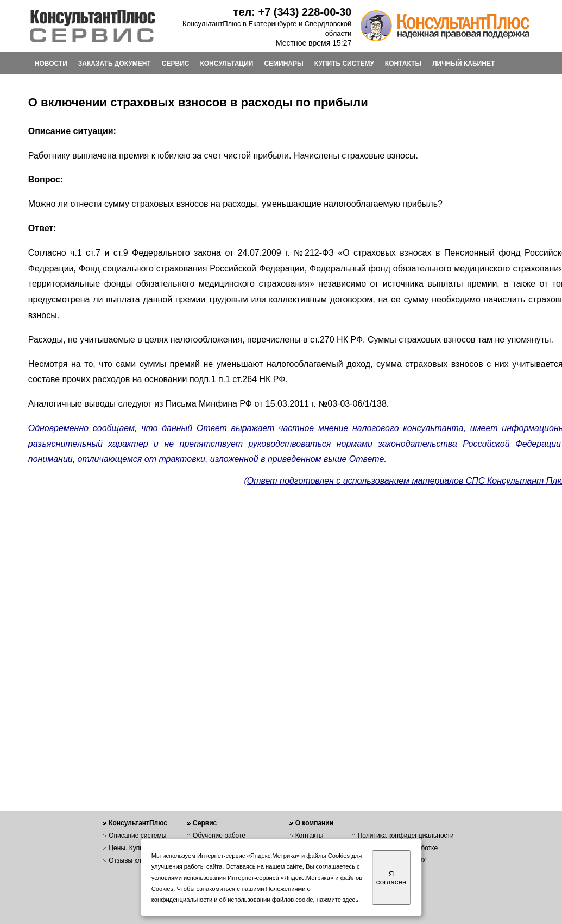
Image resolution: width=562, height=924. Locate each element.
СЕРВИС (176, 64)
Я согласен (391, 878)
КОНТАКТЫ (403, 64)
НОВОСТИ (51, 64)
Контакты (310, 836)
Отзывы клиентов (135, 860)
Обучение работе (219, 836)
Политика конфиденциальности (406, 836)
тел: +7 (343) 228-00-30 (293, 12)
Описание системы (137, 836)
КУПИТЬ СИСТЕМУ (344, 64)
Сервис (205, 823)
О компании (315, 823)
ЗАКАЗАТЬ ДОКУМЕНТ (115, 64)
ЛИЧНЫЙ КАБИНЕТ (463, 64)
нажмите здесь (337, 900)
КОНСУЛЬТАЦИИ (226, 64)
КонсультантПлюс (138, 823)
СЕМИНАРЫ (283, 64)
